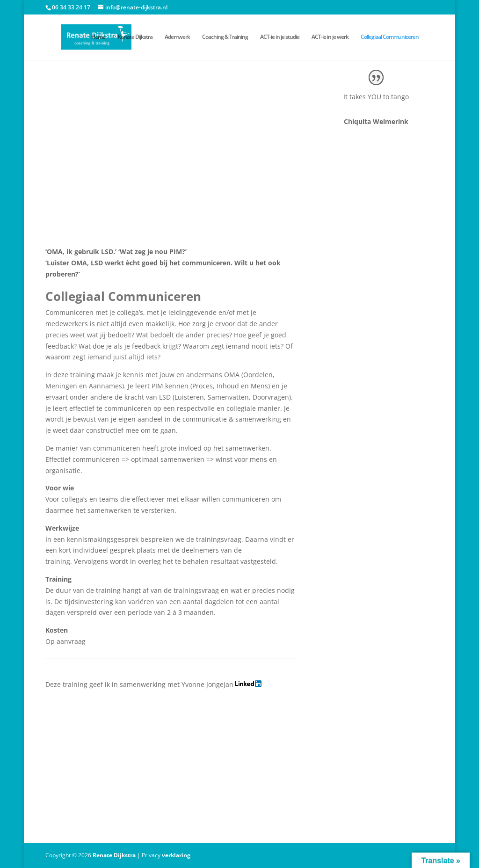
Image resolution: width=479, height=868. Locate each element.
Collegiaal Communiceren (390, 37)
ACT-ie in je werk (330, 37)
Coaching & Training (225, 37)
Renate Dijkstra (135, 37)
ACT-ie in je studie (280, 37)
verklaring (176, 855)
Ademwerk (177, 37)
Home (98, 37)
